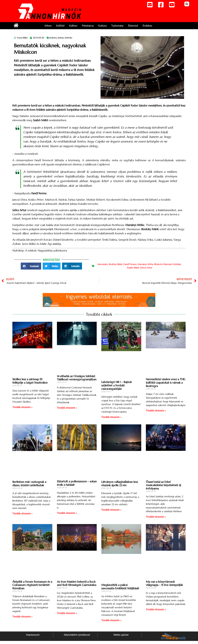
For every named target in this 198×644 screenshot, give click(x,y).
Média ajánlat (121, 635)
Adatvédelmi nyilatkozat (77, 635)
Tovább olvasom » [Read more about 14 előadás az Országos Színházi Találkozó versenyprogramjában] (67, 408)
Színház (68, 38)
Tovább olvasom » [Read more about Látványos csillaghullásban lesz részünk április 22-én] (111, 510)
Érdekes (147, 26)
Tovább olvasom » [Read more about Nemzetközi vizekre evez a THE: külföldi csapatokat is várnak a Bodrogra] (156, 411)
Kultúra (102, 26)
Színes (61, 38)
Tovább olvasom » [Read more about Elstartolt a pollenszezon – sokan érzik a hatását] (67, 513)
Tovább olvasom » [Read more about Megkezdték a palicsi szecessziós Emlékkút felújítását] (111, 620)
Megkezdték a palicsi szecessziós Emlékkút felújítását (120, 587)
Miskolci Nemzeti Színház (167, 264)
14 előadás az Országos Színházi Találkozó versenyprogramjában (77, 378)
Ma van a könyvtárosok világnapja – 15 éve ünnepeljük (164, 583)
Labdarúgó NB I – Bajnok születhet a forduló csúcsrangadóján (117, 385)
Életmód (133, 26)
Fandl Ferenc (130, 264)
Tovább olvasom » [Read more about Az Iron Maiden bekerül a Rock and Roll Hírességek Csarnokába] (67, 613)
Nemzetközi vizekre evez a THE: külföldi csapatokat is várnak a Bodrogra (166, 383)
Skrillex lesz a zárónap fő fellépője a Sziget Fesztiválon (30, 381)
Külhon (73, 26)
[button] (187, 4)
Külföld (60, 26)
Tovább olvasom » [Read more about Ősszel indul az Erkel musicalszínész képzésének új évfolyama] (156, 517)
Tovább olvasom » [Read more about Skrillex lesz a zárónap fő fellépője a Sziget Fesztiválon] (22, 407)
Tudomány (117, 26)
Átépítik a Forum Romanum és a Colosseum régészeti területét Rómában (32, 585)
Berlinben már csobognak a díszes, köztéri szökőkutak (29, 484)
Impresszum (33, 635)
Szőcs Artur (146, 268)
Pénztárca (88, 26)
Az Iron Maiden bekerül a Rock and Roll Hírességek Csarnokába (77, 583)
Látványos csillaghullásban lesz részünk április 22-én (120, 484)
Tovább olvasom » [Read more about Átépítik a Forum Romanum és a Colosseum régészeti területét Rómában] (22, 617)
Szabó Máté (133, 268)
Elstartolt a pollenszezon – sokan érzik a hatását (77, 483)
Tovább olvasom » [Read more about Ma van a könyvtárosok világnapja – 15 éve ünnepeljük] (156, 609)
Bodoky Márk (116, 264)
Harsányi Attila (145, 264)
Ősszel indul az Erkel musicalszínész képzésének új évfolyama (163, 485)
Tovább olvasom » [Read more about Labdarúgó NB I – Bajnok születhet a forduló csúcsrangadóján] (111, 417)
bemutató (103, 264)
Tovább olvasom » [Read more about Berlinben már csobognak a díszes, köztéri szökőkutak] (22, 513)
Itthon (48, 26)
